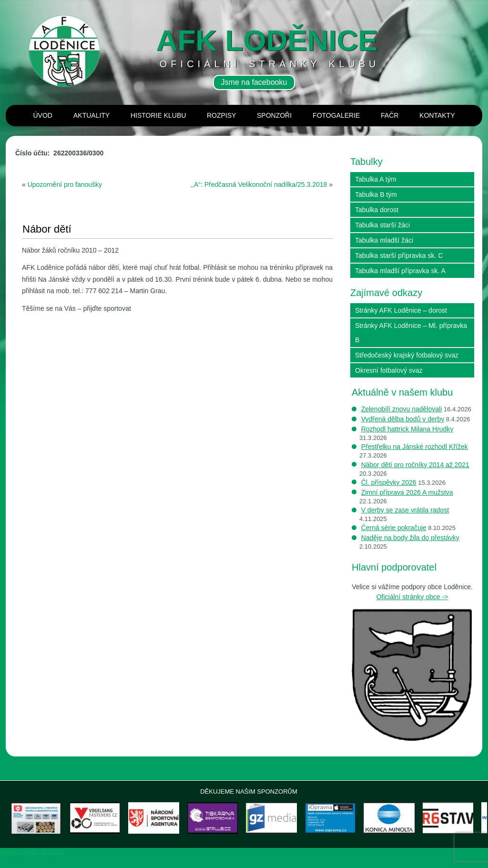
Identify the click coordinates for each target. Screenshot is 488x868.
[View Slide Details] (46, 824)
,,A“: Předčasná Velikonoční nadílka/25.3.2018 (259, 184)
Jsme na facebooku (254, 82)
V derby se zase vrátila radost (405, 510)
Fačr (390, 115)
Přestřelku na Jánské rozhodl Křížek (415, 447)
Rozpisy (221, 115)
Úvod (43, 115)
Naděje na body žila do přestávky (410, 538)
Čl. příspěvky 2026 (389, 482)
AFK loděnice (267, 40)
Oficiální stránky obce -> (412, 597)
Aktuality (91, 115)
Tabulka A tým (376, 179)
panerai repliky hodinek (32, 864)
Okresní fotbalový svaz (389, 370)
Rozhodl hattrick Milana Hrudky (407, 429)
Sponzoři (274, 115)
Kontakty (437, 115)
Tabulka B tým (376, 194)
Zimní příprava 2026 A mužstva (407, 492)
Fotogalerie (336, 115)
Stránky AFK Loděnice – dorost (401, 310)
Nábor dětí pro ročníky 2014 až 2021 (415, 465)
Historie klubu (158, 115)
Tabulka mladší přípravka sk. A (400, 271)
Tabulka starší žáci (382, 225)
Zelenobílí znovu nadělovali (402, 409)
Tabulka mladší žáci (384, 240)
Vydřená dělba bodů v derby (403, 419)
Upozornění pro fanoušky (65, 184)
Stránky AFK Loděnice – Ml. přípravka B (411, 333)
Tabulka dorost (377, 210)
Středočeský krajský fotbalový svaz (407, 355)
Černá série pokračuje (394, 528)
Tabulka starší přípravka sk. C (399, 255)
